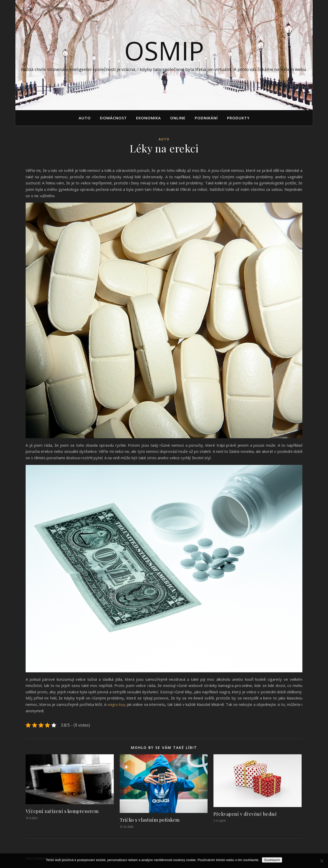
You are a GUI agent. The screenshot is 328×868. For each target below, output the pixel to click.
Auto (85, 118)
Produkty (238, 118)
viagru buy (116, 704)
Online (178, 118)
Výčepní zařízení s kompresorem (62, 811)
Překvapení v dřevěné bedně (245, 814)
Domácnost (113, 118)
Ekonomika (148, 118)
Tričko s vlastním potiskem (150, 820)
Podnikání (206, 118)
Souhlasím (272, 860)
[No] (322, 861)
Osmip (164, 50)
